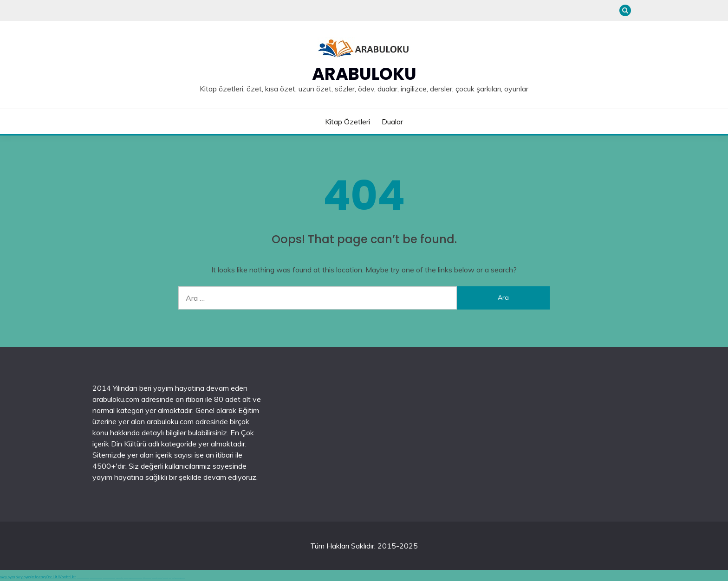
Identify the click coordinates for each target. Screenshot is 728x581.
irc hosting (39, 577)
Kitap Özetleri (348, 122)
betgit (144, 578)
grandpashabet (148, 578)
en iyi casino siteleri (120, 578)
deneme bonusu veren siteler (83, 578)
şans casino (177, 578)
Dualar (392, 122)
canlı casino (126, 578)
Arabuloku (364, 74)
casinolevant (154, 578)
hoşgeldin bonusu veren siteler (136, 578)
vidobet (170, 578)
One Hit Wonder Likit (61, 577)
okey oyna (7, 577)
